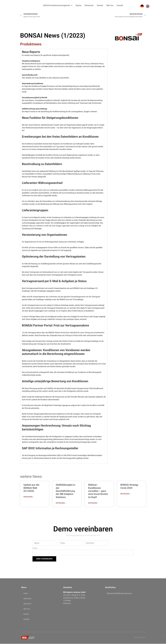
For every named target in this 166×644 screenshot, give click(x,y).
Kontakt (120, 5)
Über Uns (110, 5)
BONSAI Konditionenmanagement (58, 5)
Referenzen (89, 5)
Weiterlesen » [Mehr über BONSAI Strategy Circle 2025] (125, 494)
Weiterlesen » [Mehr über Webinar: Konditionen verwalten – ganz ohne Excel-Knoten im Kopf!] (93, 503)
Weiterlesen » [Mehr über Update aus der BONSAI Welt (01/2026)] (28, 497)
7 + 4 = (35, 548)
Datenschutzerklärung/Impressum (119, 594)
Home (26, 594)
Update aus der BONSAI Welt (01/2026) (31, 488)
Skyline (78, 5)
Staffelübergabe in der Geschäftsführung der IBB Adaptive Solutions (65, 491)
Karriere (100, 5)
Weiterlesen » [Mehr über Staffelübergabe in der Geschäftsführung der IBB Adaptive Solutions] (61, 503)
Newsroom (28, 604)
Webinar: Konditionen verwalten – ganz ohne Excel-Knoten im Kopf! (98, 491)
